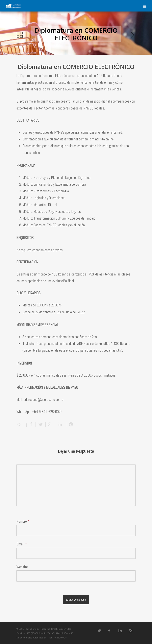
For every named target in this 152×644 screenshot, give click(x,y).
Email (22, 544)
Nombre (23, 521)
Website (22, 567)
